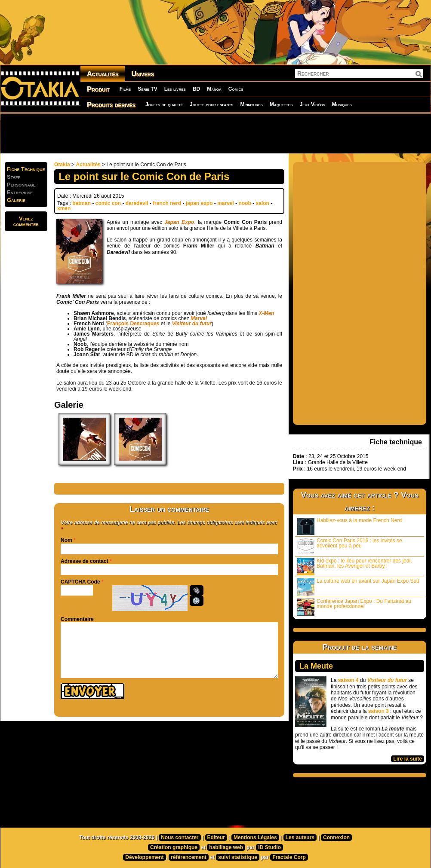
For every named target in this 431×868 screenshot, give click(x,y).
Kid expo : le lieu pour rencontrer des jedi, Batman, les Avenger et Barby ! (354, 567)
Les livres (175, 89)
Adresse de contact (85, 561)
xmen (64, 208)
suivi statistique (238, 857)
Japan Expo (179, 222)
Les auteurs (300, 837)
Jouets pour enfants (211, 104)
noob (245, 203)
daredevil (137, 203)
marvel (226, 203)
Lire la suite (408, 759)
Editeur (216, 837)
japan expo (199, 203)
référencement (189, 857)
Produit (98, 89)
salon (263, 203)
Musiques (342, 104)
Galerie (16, 200)
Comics (236, 89)
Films (125, 89)
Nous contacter (180, 837)
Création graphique (174, 847)
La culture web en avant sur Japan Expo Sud (358, 587)
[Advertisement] (215, 133)
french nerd (167, 203)
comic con (108, 203)
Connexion (336, 837)
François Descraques (133, 324)
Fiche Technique (26, 169)
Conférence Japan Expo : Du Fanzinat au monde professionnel (354, 607)
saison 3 (379, 711)
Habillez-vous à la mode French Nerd (349, 526)
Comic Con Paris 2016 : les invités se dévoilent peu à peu (350, 546)
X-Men (266, 313)
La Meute (316, 666)
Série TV (147, 89)
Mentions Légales (255, 837)
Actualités (103, 74)
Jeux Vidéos (312, 104)
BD (196, 89)
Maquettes (281, 104)
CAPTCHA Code (80, 582)
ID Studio (269, 847)
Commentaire (77, 619)
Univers (143, 74)
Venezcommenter (26, 221)
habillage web (226, 847)
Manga (214, 89)
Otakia (62, 165)
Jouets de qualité (164, 104)
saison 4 (348, 680)
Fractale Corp (289, 857)
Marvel (199, 318)
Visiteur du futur (192, 324)
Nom (66, 540)
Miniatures (251, 104)
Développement (144, 857)
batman (82, 203)
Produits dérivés (111, 105)
